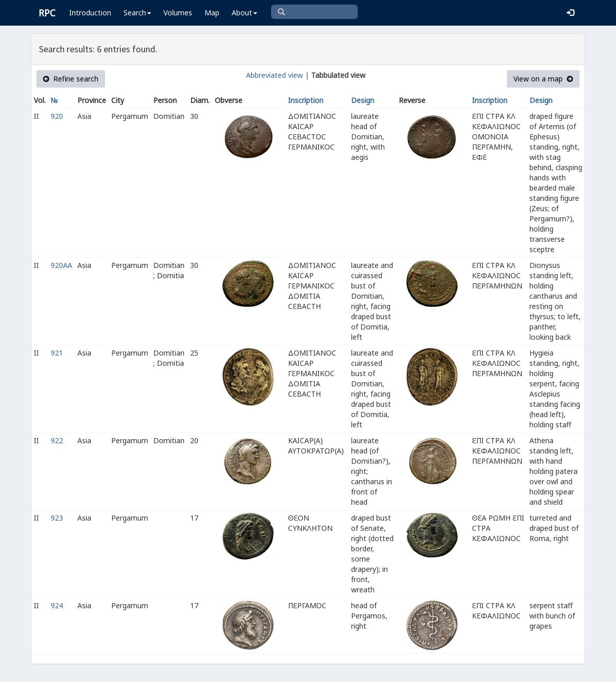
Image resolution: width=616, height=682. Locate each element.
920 (57, 116)
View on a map (543, 79)
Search (137, 13)
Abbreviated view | (278, 75)
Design (363, 100)
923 (57, 518)
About (244, 13)
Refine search (71, 79)
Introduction (90, 13)
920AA (61, 265)
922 (57, 440)
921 (57, 353)
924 (57, 605)
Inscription (306, 100)
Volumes (178, 13)
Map (212, 13)
